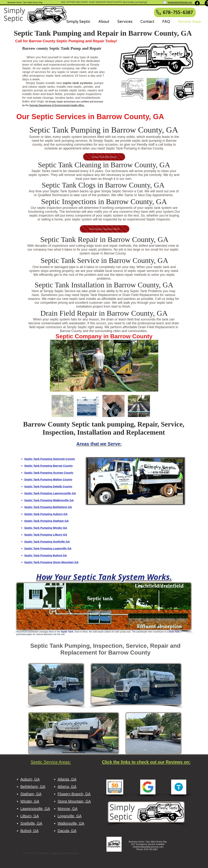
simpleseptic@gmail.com (180, 2)
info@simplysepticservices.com (148, 847)
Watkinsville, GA (71, 823)
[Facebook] (197, 3)
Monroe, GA (68, 809)
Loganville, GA (70, 816)
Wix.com (74, 853)
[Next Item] (187, 59)
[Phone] (159, 12)
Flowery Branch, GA (74, 794)
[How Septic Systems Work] (105, 229)
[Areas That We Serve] (104, 157)
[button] (135, 481)
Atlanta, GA (67, 779)
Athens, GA (67, 787)
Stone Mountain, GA (74, 801)
